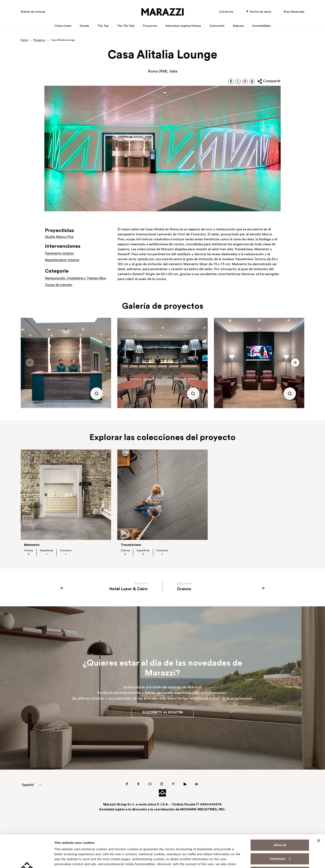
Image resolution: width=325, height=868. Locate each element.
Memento (32, 545)
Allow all (280, 814)
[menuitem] (28, 785)
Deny (280, 842)
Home (24, 40)
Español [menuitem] (28, 785)
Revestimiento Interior (62, 260)
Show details (64, 860)
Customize (280, 828)
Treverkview (131, 545)
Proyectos (39, 40)
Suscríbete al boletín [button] (162, 713)
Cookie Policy (177, 848)
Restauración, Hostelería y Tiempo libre (75, 278)
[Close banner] (319, 810)
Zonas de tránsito (59, 285)
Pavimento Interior (59, 254)
